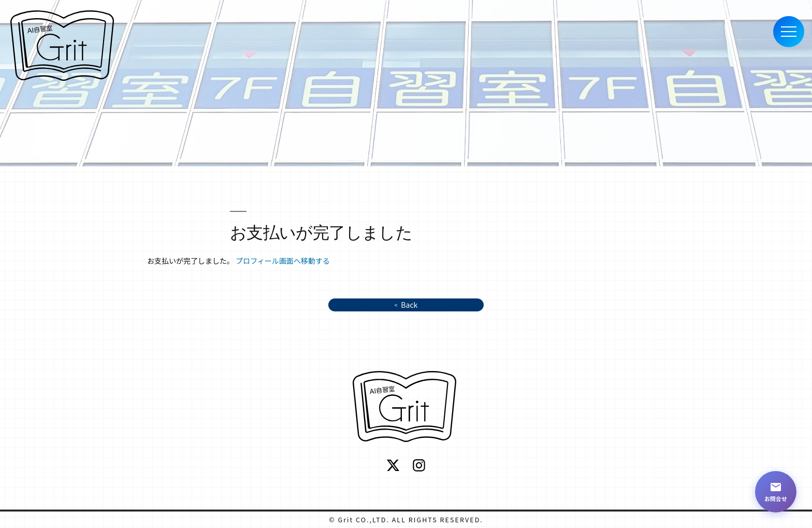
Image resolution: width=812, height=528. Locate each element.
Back (409, 305)
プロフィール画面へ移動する (283, 261)
